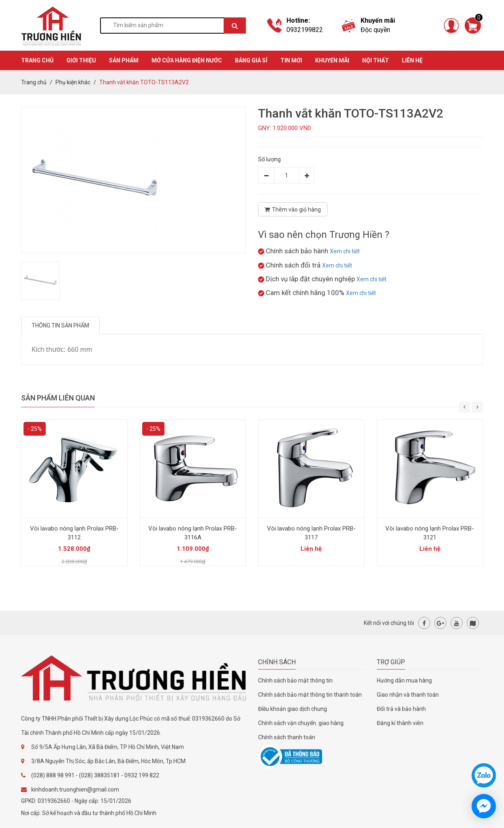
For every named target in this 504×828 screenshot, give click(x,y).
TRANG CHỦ (37, 60)
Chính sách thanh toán (287, 737)
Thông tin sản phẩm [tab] (60, 325)
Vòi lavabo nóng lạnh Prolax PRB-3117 (311, 533)
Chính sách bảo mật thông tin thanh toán (310, 695)
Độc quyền (375, 30)
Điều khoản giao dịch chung (293, 709)
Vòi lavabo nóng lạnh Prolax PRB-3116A (193, 533)
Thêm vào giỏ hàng (293, 210)
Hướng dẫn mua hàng (404, 680)
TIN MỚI (291, 60)
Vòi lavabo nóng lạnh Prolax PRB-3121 (430, 533)
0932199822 (305, 30)
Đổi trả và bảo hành (401, 709)
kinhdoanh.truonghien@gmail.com (75, 789)
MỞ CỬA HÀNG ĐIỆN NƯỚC (187, 60)
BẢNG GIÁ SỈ (251, 60)
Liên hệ (412, 60)
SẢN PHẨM (124, 60)
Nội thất (376, 60)
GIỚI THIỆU (81, 60)
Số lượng (269, 159)
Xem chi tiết (345, 251)
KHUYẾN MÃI (332, 60)
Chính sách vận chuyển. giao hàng (301, 723)
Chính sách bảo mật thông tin (295, 680)
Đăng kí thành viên (400, 723)
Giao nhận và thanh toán (408, 695)
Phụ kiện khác (73, 82)
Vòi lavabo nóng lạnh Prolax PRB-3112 (74, 533)
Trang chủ (34, 82)
